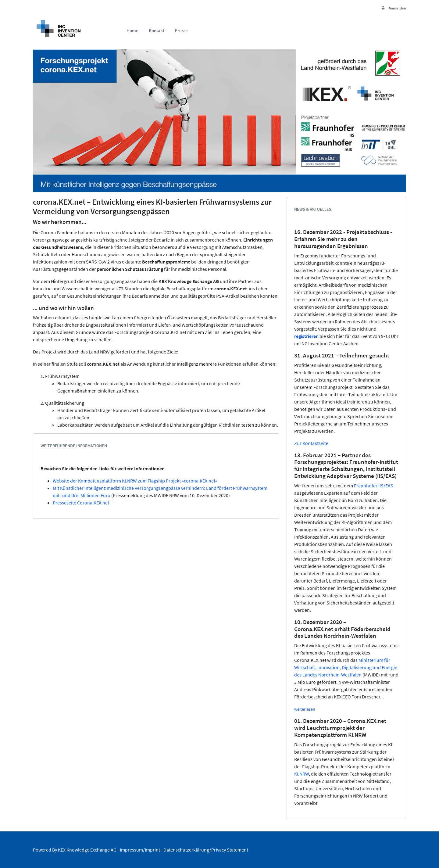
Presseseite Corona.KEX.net (81, 503)
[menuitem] (132, 31)
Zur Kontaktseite (311, 443)
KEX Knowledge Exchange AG (87, 850)
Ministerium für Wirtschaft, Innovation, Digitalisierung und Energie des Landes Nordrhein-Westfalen (346, 667)
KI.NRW (302, 774)
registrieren (306, 336)
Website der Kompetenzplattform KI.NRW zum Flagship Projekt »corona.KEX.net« (135, 481)
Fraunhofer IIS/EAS (374, 486)
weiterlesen (305, 709)
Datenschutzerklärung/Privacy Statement (206, 850)
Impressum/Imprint (140, 850)
